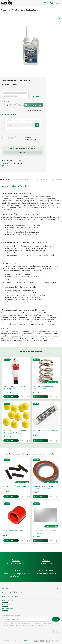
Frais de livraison (37, 110)
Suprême (6, 588)
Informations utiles (10, 596)
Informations (8, 601)
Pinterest (15, 138)
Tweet (12, 138)
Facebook (54, 631)
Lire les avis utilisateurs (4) (13, 166)
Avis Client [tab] (42, 179)
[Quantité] (7, 105)
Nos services (7, 605)
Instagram (58, 631)
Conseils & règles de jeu (12, 592)
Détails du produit (10, 84)
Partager (9, 138)
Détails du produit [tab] (23, 179)
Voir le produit (11, 397)
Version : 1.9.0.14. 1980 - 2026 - (15, 641)
